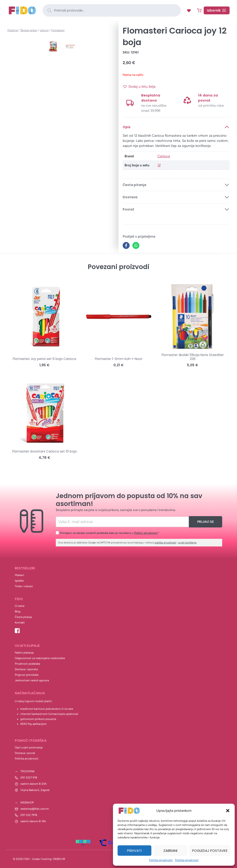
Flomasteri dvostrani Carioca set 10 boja (44, 451)
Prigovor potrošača (27, 675)
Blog (18, 611)
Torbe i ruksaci (24, 586)
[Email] (122, 522)
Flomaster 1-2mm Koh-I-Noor (119, 359)
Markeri (19, 575)
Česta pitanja (23, 617)
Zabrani (170, 851)
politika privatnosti (165, 543)
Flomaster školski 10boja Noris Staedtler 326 (193, 357)
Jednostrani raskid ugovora (32, 680)
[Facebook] (126, 245)
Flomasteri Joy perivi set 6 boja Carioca (44, 359)
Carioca (164, 156)
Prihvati (134, 851)
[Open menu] (217, 10)
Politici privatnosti (146, 533)
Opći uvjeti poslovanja (29, 747)
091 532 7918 (29, 815)
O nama (20, 606)
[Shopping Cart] (199, 10)
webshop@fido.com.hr (35, 809)
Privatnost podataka (27, 664)
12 (159, 165)
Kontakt (20, 623)
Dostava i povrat (25, 753)
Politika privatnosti (161, 860)
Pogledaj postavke (210, 851)
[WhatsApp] (136, 245)
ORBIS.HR (59, 859)
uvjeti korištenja (187, 543)
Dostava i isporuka (26, 669)
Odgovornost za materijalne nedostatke (40, 658)
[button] (228, 811)
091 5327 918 (29, 778)
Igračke (19, 581)
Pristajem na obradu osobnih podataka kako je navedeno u (110, 533)
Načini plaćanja (24, 653)
